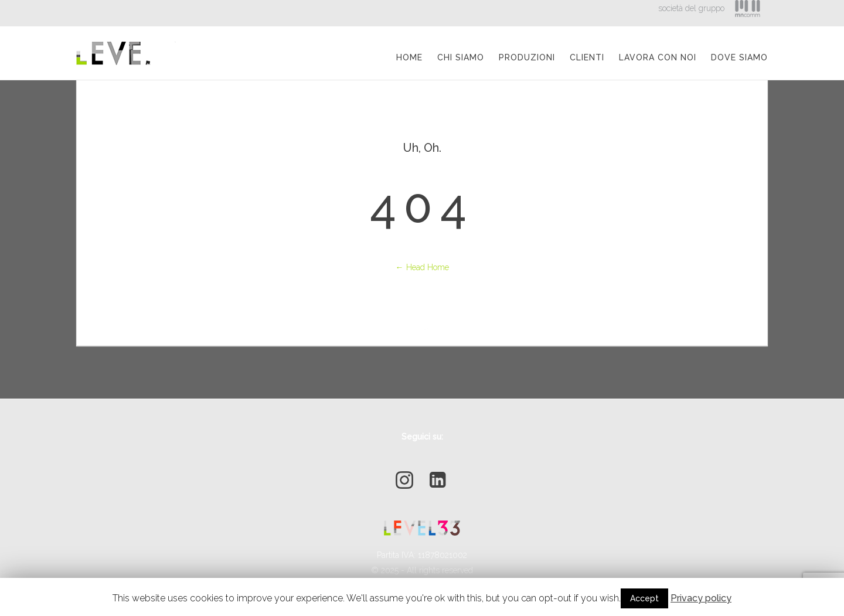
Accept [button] (644, 598)
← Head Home (422, 267)
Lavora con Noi (658, 57)
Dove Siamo (739, 57)
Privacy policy (701, 598)
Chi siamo (461, 57)
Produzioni (527, 57)
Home (409, 57)
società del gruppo (691, 8)
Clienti (587, 57)
